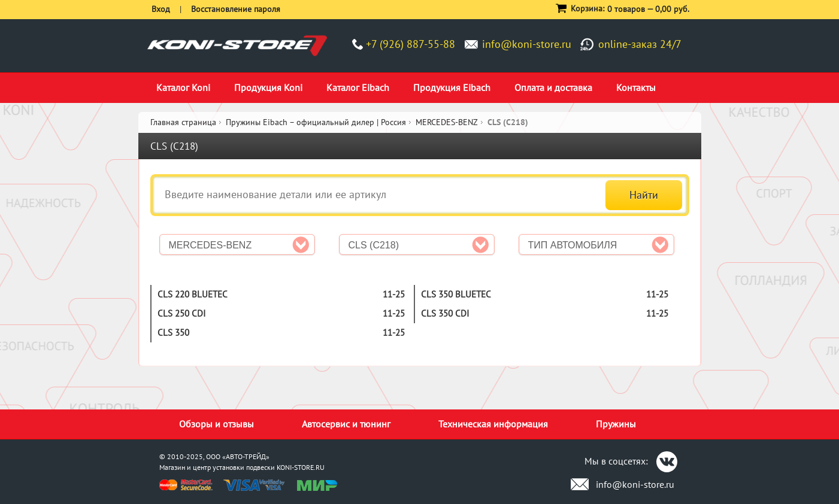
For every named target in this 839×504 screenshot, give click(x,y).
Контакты (636, 87)
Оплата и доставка (553, 87)
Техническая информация (493, 424)
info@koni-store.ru (527, 44)
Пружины (616, 424)
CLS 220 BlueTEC (193, 294)
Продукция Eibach (452, 87)
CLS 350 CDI (445, 313)
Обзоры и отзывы (216, 424)
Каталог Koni (183, 87)
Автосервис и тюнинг (346, 424)
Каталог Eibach (358, 87)
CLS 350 (173, 333)
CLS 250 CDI (181, 313)
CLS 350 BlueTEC (456, 294)
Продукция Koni (268, 87)
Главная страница (183, 122)
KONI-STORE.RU (301, 467)
